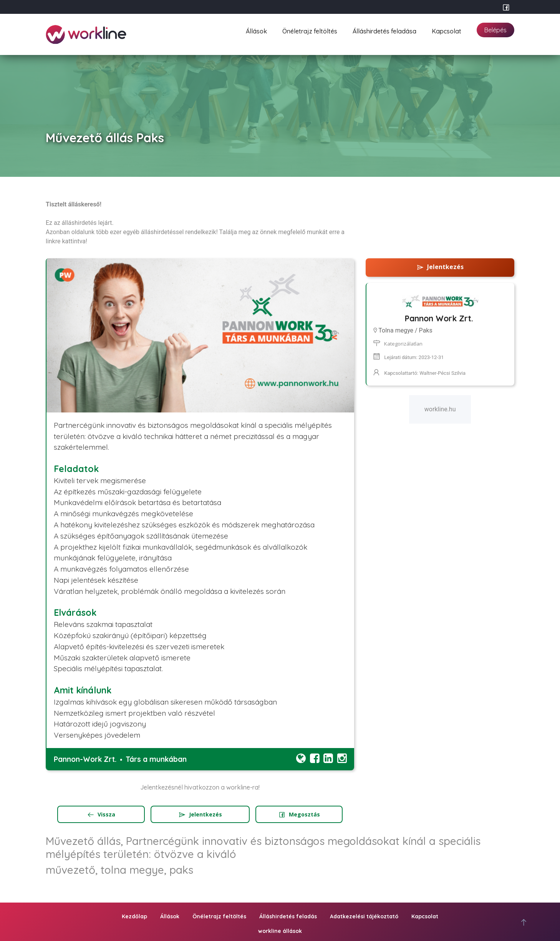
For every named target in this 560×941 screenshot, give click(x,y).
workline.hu (440, 409)
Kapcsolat (447, 30)
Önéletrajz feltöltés (310, 30)
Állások (256, 30)
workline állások (280, 931)
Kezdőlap (134, 916)
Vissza (101, 814)
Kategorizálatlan (403, 344)
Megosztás (299, 814)
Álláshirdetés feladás (288, 916)
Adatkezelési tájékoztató (364, 916)
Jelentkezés (200, 814)
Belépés (495, 30)
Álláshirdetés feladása (384, 30)
